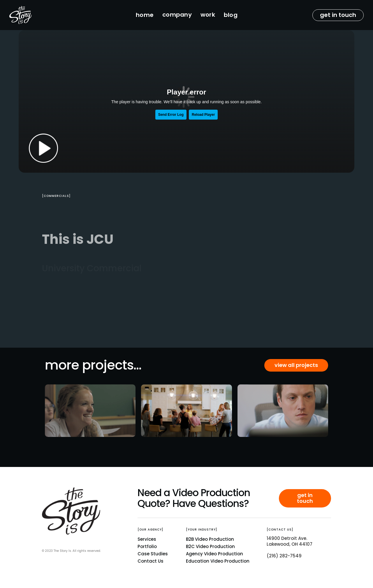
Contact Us (151, 561)
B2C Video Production (210, 546)
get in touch (338, 15)
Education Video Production (218, 561)
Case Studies (153, 554)
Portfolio (147, 546)
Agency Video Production (214, 554)
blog (231, 15)
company (177, 15)
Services (147, 539)
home (145, 15)
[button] (177, 15)
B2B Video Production (210, 539)
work (208, 15)
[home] (35, 15)
